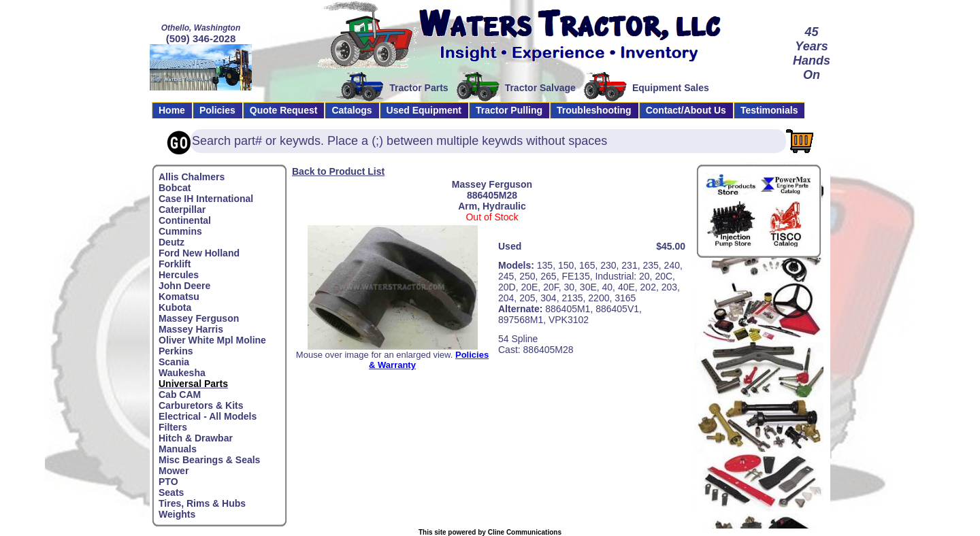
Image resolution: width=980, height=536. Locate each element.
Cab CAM (180, 395)
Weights (177, 514)
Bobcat (175, 188)
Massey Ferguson (199, 318)
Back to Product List (338, 171)
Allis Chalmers (192, 177)
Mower (174, 471)
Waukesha (182, 373)
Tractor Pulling (509, 110)
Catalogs (352, 110)
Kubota (175, 307)
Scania (174, 362)
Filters (173, 427)
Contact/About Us (686, 110)
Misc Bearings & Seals (209, 460)
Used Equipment (424, 110)
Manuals (178, 449)
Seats (171, 492)
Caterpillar (182, 210)
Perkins (176, 351)
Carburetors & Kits (201, 405)
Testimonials (769, 110)
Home (172, 110)
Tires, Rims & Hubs (202, 503)
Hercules (179, 275)
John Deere (184, 286)
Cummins (180, 231)
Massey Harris (191, 329)
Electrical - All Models (208, 416)
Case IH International (206, 199)
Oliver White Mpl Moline (212, 340)
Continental (185, 220)
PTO (168, 482)
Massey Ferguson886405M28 (492, 190)
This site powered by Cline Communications (490, 532)
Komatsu (179, 297)
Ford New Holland (199, 253)
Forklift (175, 264)
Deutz (171, 242)
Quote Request (284, 110)
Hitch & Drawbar (196, 438)
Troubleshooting (594, 110)
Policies (217, 110)
